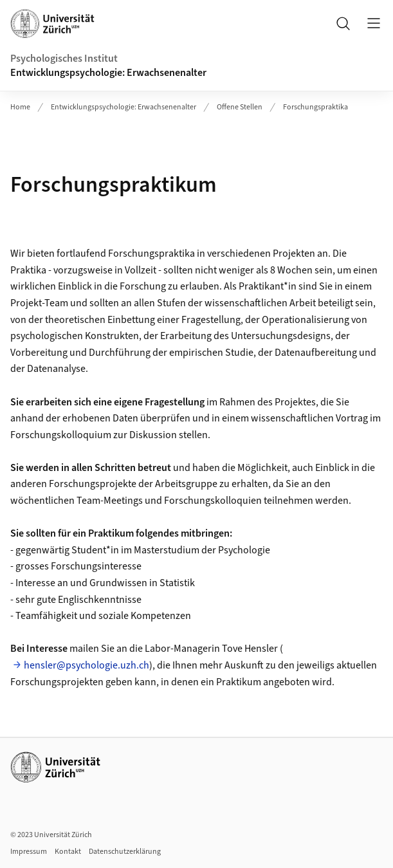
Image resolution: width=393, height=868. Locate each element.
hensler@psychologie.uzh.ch (87, 665)
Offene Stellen (240, 107)
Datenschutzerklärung (125, 852)
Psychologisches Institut (64, 59)
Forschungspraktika (315, 107)
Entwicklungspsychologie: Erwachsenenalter (108, 73)
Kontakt (68, 852)
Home (20, 107)
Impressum (29, 852)
